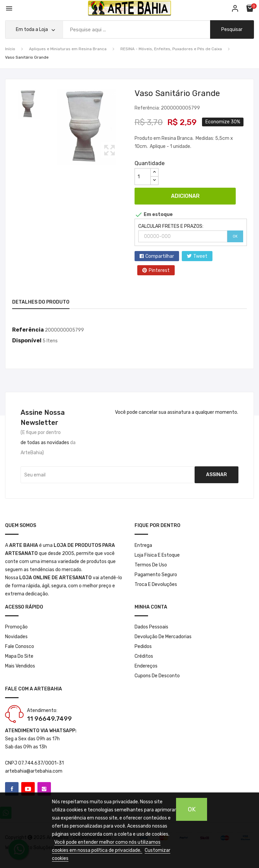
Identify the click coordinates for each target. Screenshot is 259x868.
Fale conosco (20, 646)
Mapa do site (19, 656)
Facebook (12, 789)
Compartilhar (160, 256)
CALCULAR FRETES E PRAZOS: (171, 226)
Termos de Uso (151, 565)
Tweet (200, 256)
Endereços (146, 666)
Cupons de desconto (157, 676)
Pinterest (159, 270)
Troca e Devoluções (156, 584)
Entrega (143, 545)
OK (235, 236)
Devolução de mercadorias (163, 637)
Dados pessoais (151, 627)
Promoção (16, 627)
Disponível (27, 340)
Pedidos (143, 646)
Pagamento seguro (156, 575)
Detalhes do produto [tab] (41, 302)
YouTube (28, 789)
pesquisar (232, 29)
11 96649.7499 (49, 719)
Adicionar (185, 196)
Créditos (144, 656)
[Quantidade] (143, 177)
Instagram (44, 789)
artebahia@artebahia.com (34, 771)
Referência (28, 330)
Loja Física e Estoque (157, 555)
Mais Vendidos (20, 666)
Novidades (16, 637)
